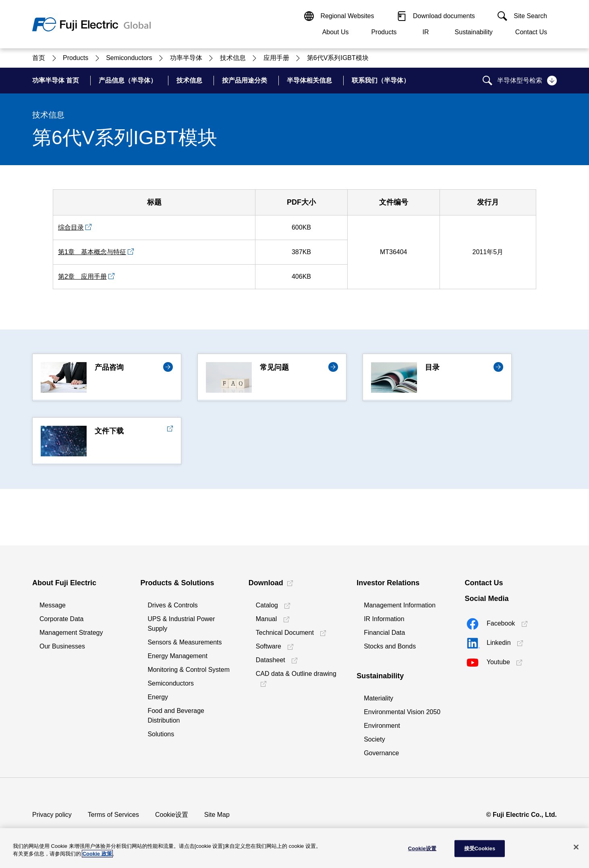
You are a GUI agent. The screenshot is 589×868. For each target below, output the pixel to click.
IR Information (384, 619)
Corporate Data (61, 619)
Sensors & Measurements (185, 642)
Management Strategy (71, 633)
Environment (382, 726)
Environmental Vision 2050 (402, 712)
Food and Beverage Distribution (176, 716)
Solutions (161, 734)
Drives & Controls (172, 605)
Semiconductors (171, 683)
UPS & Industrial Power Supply (181, 624)
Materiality (378, 698)
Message (53, 605)
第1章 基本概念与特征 (92, 252)
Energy (158, 697)
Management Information (400, 605)
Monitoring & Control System (189, 670)
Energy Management (177, 656)
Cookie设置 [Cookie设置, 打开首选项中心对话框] (422, 848)
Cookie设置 (172, 815)
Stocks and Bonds (390, 646)
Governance (381, 753)
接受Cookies (480, 848)
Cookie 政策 (97, 854)
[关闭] (576, 847)
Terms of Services (113, 815)
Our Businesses (62, 646)
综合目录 (71, 227)
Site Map (217, 815)
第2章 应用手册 (82, 277)
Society (374, 739)
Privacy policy (52, 815)
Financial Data (384, 633)
